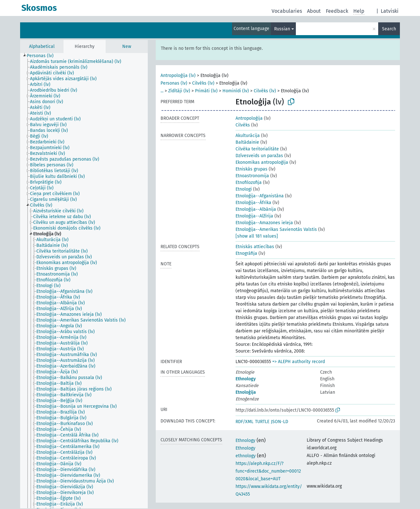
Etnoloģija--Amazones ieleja (264, 223)
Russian (282, 29)
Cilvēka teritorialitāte (257, 149)
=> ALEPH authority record (299, 362)
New (127, 46)
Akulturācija (248, 136)
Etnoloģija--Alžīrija (254, 216)
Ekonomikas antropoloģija (262, 162)
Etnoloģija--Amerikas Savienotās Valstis (276, 229)
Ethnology (246, 379)
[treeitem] (43, 56)
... (162, 91)
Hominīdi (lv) (236, 91)
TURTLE (262, 422)
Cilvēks (243, 125)
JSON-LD (280, 422)
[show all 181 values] (257, 236)
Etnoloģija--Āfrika (253, 203)
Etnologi (244, 189)
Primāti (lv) (206, 91)
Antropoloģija (249, 118)
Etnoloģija (246, 392)
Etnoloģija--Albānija (256, 209)
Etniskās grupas (251, 169)
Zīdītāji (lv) (179, 91)
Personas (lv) (174, 83)
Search (389, 29)
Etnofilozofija (249, 182)
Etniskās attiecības (255, 247)
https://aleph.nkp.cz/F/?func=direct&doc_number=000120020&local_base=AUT (268, 471)
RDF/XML (244, 422)
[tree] (84, 281)
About (314, 11)
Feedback (337, 11)
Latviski (390, 11)
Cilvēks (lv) (203, 83)
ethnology (246, 456)
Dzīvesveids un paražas (259, 156)
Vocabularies (287, 11)
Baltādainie (247, 142)
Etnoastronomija (252, 176)
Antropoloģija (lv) (178, 76)
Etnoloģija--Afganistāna (260, 196)
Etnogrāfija (246, 253)
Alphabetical (42, 46)
